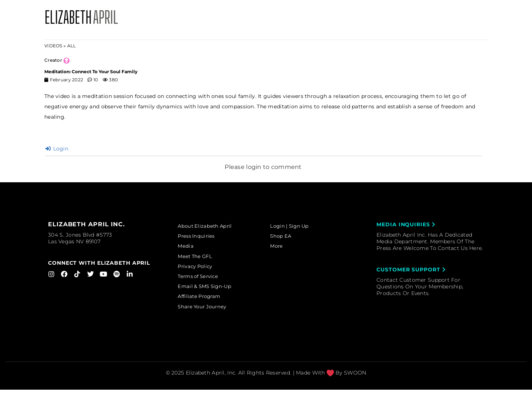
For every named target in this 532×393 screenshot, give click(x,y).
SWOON (355, 376)
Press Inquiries (200, 237)
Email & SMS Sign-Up (209, 289)
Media (189, 247)
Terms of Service (203, 278)
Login (57, 149)
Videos (53, 46)
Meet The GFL (199, 258)
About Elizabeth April (209, 226)
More (280, 247)
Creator (53, 60)
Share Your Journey (207, 310)
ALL (72, 46)
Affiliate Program (204, 299)
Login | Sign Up (294, 226)
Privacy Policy (200, 268)
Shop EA (284, 237)
